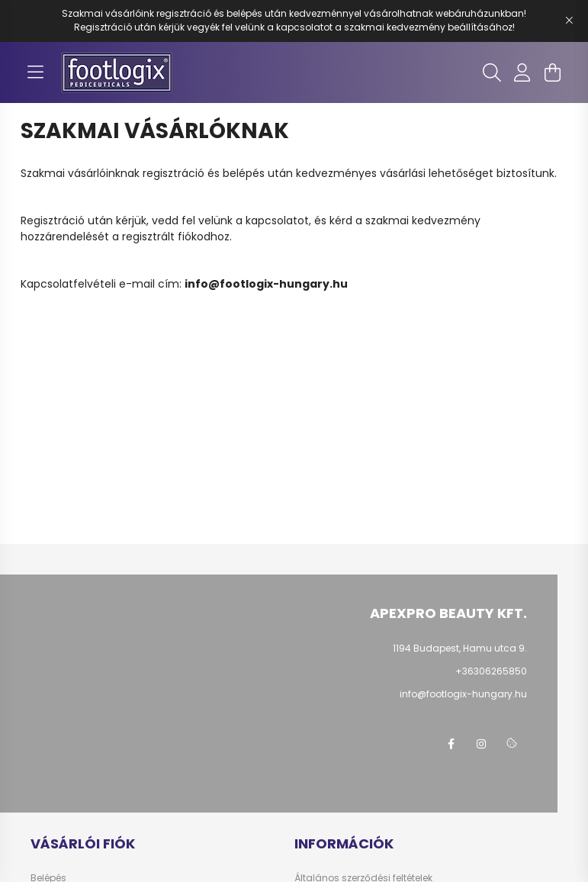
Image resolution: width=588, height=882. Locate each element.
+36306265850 (491, 671)
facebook (451, 744)
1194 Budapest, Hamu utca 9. (460, 648)
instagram (481, 744)
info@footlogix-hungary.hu (266, 284)
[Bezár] (569, 21)
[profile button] (522, 72)
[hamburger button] (36, 72)
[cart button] (553, 72)
